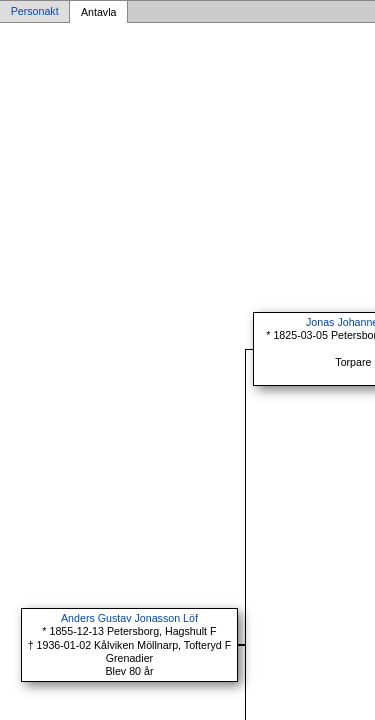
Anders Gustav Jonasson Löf (129, 618)
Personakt (35, 12)
